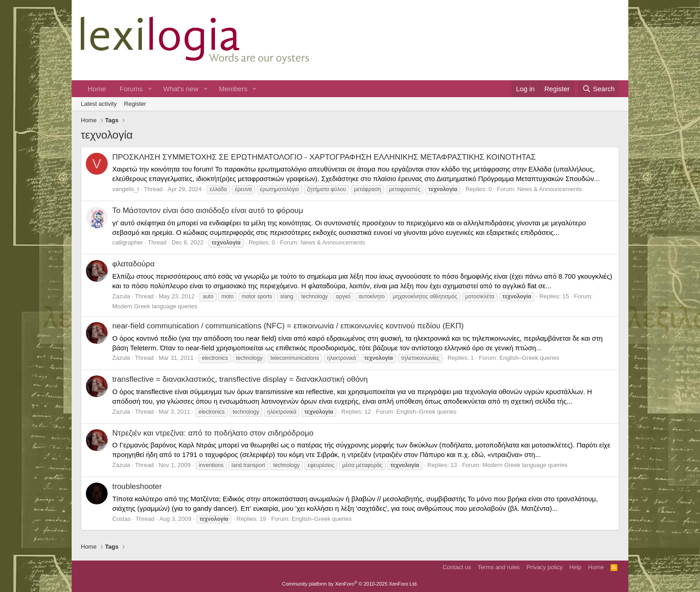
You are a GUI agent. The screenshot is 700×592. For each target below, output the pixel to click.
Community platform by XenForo (350, 584)
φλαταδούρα (133, 264)
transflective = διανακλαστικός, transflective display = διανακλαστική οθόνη (240, 379)
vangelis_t (126, 189)
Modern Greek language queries (155, 306)
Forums (131, 89)
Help (576, 567)
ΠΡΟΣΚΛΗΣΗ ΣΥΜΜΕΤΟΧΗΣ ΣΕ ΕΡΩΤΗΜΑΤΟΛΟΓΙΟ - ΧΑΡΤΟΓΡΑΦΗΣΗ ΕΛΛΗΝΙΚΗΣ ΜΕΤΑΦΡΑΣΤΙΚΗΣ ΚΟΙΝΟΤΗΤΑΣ (324, 157)
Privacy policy (545, 567)
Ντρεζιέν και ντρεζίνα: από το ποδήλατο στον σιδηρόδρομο (213, 433)
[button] (150, 89)
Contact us (457, 567)
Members (233, 89)
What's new (181, 89)
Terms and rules (499, 567)
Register (135, 104)
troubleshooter (137, 486)
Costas (121, 519)
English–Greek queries (529, 358)
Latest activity (99, 104)
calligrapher (128, 242)
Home (97, 89)
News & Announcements (549, 189)
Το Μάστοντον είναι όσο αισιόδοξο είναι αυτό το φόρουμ (208, 210)
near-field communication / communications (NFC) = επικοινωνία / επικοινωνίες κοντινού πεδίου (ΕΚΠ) (288, 326)
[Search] (598, 89)
